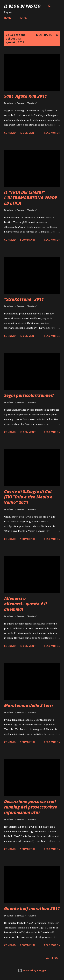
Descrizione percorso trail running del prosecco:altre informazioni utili (31, 807)
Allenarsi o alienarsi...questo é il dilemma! (25, 604)
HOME (8, 18)
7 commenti (27, 539)
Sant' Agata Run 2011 (26, 96)
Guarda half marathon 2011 (32, 908)
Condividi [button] (10, 133)
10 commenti (28, 133)
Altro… (24, 18)
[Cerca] (50, 6)
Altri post (53, 958)
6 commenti (27, 945)
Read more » (52, 133)
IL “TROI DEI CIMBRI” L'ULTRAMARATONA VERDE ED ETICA (30, 198)
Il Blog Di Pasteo (22, 6)
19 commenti (28, 646)
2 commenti (27, 849)
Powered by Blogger (32, 970)
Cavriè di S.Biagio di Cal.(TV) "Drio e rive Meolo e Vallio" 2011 (28, 497)
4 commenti (27, 240)
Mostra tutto (47, 35)
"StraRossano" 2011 (24, 299)
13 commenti (28, 432)
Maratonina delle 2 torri (29, 705)
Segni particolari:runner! (29, 395)
